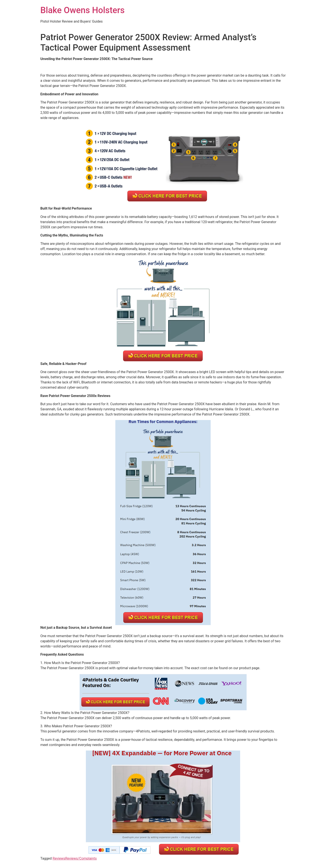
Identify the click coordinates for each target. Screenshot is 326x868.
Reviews (59, 858)
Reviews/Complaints (81, 858)
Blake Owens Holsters (83, 10)
